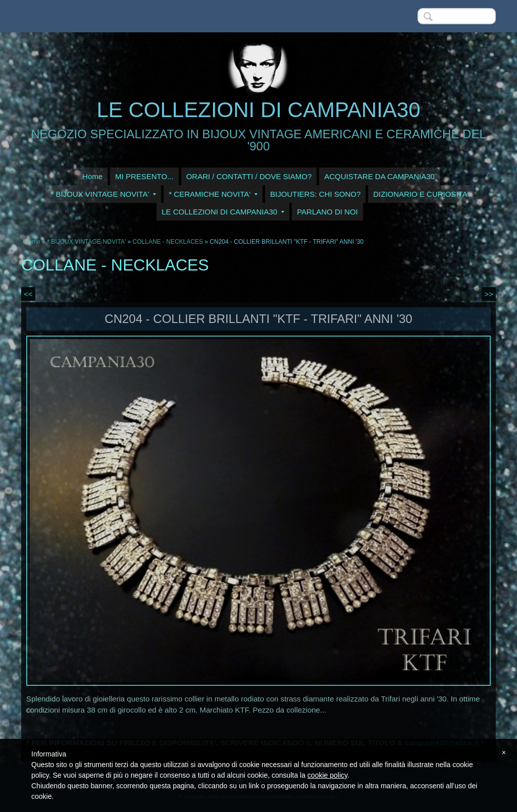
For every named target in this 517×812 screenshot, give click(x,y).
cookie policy (327, 775)
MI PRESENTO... (144, 176)
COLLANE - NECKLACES (168, 242)
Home (92, 176)
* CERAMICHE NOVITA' (213, 194)
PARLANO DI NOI (327, 212)
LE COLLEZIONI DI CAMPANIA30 (258, 110)
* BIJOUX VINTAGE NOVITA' (103, 194)
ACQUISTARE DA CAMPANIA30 (379, 176)
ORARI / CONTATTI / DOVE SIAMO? (249, 176)
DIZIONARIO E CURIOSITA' (421, 194)
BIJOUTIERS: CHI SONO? (315, 194)
